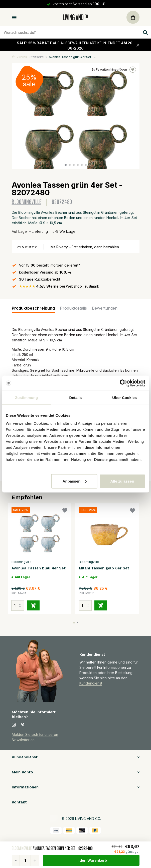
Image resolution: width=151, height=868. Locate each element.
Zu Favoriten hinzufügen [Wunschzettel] (114, 70)
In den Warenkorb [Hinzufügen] (91, 860)
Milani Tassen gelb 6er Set (104, 568)
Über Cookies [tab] (124, 398)
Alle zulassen (122, 481)
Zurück (19, 57)
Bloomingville (27, 202)
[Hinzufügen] (33, 605)
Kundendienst (91, 683)
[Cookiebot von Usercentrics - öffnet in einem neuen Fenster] (123, 383)
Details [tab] (76, 398)
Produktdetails (73, 308)
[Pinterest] (23, 725)
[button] (66, 165)
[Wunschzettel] (65, 511)
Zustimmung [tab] (26, 398)
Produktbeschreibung (33, 308)
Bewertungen (105, 308)
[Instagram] (14, 725)
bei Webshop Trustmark (59, 286)
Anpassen (75, 481)
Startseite (38, 57)
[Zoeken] (76, 32)
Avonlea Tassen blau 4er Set (39, 568)
